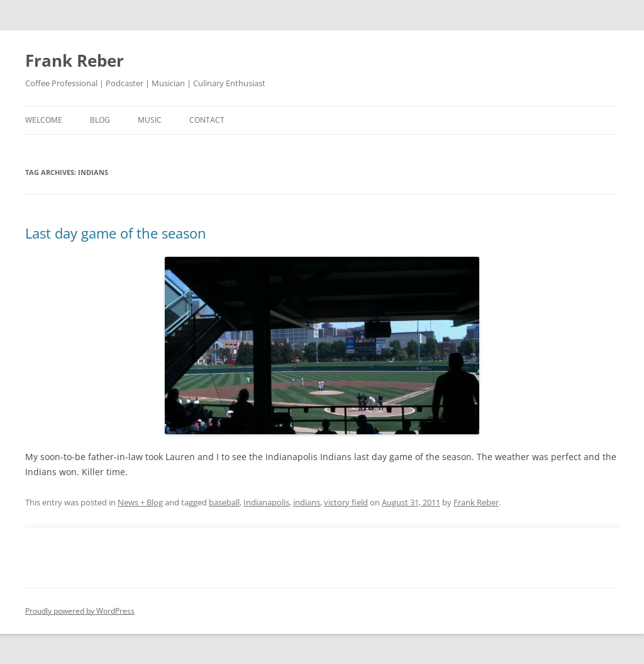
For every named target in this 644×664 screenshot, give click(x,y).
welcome (44, 120)
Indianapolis (266, 502)
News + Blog (140, 502)
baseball (224, 502)
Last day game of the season (116, 233)
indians (307, 502)
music (150, 120)
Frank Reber (75, 60)
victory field (346, 502)
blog (100, 120)
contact (207, 120)
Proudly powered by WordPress (80, 611)
